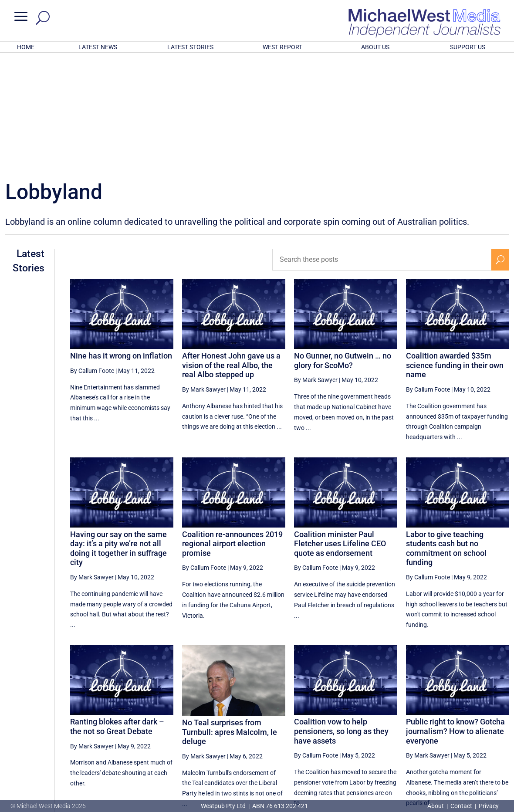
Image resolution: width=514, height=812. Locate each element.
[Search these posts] (382, 145)
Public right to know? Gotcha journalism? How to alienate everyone (455, 617)
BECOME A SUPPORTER (470, 758)
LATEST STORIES (190, 47)
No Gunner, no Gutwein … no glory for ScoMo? (343, 246)
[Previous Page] (379, 727)
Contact (461, 806)
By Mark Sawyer (204, 275)
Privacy (489, 806)
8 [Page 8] (397, 727)
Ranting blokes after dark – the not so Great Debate (117, 612)
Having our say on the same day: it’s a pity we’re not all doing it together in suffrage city (118, 434)
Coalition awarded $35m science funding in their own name (455, 251)
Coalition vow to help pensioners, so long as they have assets (341, 617)
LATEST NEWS (98, 47)
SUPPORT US (468, 47)
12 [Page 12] (480, 727)
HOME (26, 47)
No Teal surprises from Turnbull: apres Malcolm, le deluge (230, 618)
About (436, 806)
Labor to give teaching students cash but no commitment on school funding (446, 434)
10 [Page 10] (436, 727)
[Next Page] (500, 727)
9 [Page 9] (416, 727)
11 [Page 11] (458, 727)
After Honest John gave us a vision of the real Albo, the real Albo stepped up (231, 251)
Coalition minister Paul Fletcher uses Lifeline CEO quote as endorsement (340, 430)
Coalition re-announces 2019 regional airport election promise (232, 430)
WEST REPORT (282, 47)
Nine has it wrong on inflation (121, 242)
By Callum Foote (92, 257)
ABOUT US (375, 47)
